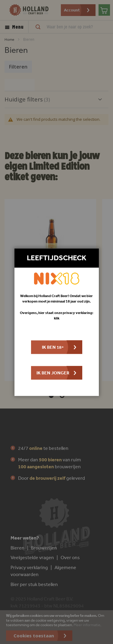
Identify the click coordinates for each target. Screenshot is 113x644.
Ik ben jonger (53, 373)
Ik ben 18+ (53, 347)
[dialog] (56, 322)
